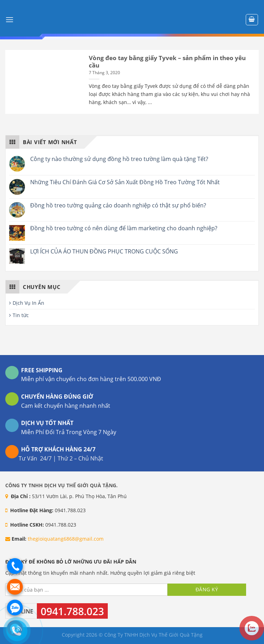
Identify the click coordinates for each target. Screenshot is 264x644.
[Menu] (9, 20)
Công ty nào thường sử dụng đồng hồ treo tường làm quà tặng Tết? (119, 159)
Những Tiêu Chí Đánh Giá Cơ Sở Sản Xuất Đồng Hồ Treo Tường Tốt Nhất (125, 182)
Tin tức (21, 315)
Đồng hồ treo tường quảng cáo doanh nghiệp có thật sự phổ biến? (118, 205)
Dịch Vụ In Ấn (28, 303)
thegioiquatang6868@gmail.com (66, 539)
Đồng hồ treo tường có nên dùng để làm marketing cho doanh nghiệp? (124, 228)
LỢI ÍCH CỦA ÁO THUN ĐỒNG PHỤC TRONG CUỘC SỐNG (104, 252)
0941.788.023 (72, 611)
